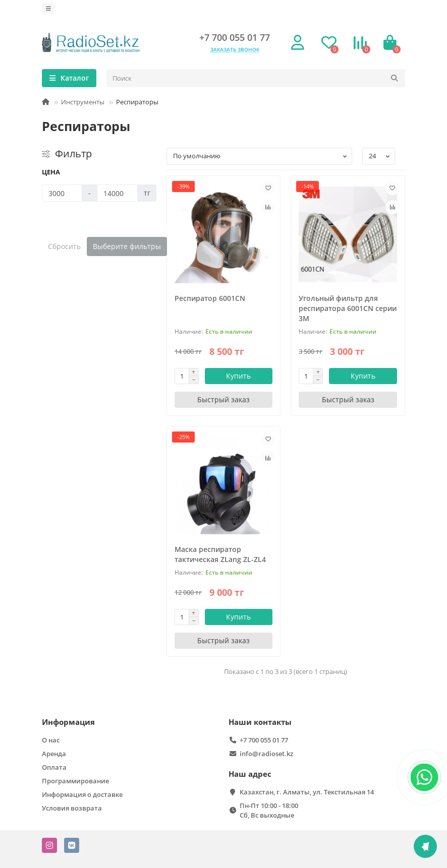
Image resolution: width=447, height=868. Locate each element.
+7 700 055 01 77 (235, 37)
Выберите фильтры (127, 246)
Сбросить (64, 246)
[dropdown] (48, 9)
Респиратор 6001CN (210, 298)
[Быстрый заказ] (224, 400)
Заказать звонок (235, 49)
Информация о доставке (82, 794)
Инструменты (83, 102)
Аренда (54, 754)
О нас (51, 740)
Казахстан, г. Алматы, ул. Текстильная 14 (307, 792)
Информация (68, 722)
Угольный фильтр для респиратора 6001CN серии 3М (348, 308)
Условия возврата (72, 808)
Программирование (75, 781)
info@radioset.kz (266, 754)
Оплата (54, 767)
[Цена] (62, 193)
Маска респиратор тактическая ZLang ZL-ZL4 (220, 554)
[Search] (256, 78)
